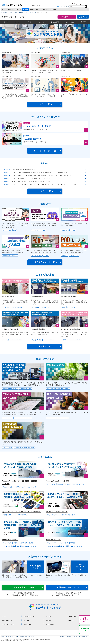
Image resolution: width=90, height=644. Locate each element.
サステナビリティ (84, 637)
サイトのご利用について (9, 637)
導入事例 (32, 10)
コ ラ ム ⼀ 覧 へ (46, 104)
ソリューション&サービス (14, 10)
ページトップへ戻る (84, 634)
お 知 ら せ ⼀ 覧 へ (46, 191)
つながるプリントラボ (13, 17)
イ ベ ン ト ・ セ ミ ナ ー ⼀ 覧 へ (46, 151)
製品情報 (25, 10)
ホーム (4, 10)
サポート (38, 10)
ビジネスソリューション (7, 13)
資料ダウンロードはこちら (84, 620)
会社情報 (54, 10)
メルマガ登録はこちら (84, 629)
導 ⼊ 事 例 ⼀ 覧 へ (46, 346)
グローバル (62, 6)
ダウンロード (46, 10)
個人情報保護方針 (22, 637)
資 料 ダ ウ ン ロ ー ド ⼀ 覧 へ (46, 262)
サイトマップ (32, 637)
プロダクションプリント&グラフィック (27, 13)
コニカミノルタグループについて (68, 637)
